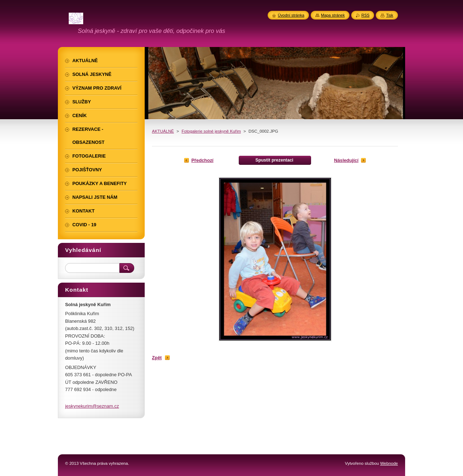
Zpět (157, 358)
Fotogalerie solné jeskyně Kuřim (211, 131)
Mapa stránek (333, 15)
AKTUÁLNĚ (163, 131)
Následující (346, 160)
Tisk (390, 15)
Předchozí (202, 160)
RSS (365, 15)
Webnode (389, 463)
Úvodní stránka (291, 15)
